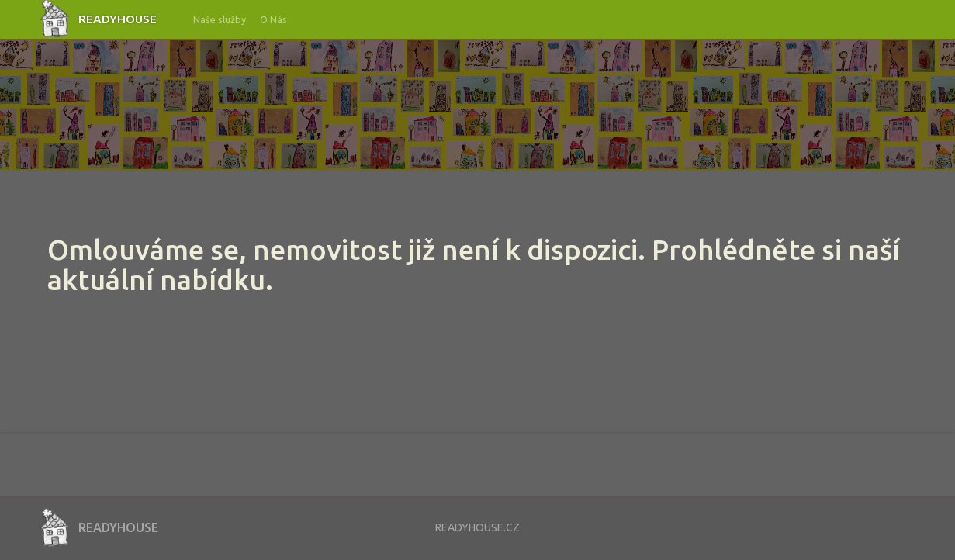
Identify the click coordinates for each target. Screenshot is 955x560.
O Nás (273, 19)
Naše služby (220, 19)
